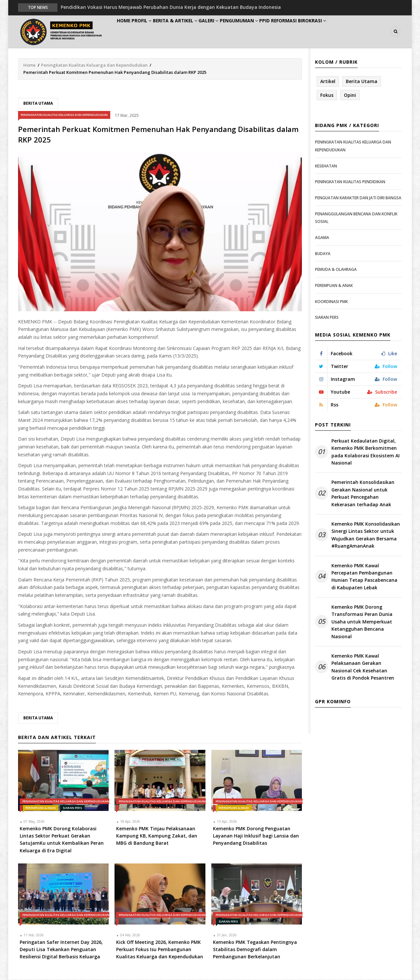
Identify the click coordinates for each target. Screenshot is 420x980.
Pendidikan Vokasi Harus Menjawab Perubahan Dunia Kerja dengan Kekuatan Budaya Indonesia (171, 7)
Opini (350, 95)
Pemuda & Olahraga (336, 270)
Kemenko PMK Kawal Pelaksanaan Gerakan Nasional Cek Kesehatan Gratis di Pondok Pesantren (363, 667)
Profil (153, 32)
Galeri (230, 32)
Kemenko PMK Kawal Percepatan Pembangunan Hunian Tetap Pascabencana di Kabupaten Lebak (364, 577)
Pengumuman (266, 32)
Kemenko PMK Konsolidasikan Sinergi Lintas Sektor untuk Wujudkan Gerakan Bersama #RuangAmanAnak (366, 535)
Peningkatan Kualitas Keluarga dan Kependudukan (94, 65)
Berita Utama (38, 104)
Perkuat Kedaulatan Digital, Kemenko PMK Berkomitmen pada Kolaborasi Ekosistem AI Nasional (366, 452)
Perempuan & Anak (41, 808)
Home (127, 32)
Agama (322, 238)
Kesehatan (326, 166)
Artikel (328, 82)
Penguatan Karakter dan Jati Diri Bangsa (358, 198)
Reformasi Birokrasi (337, 32)
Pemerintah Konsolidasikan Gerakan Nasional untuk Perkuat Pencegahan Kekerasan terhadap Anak (363, 494)
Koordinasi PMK (331, 302)
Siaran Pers (72, 808)
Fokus (327, 95)
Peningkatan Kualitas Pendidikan (350, 182)
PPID (298, 32)
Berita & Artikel (192, 32)
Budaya (323, 254)
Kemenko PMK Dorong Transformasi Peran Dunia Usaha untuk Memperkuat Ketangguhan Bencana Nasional (362, 622)
